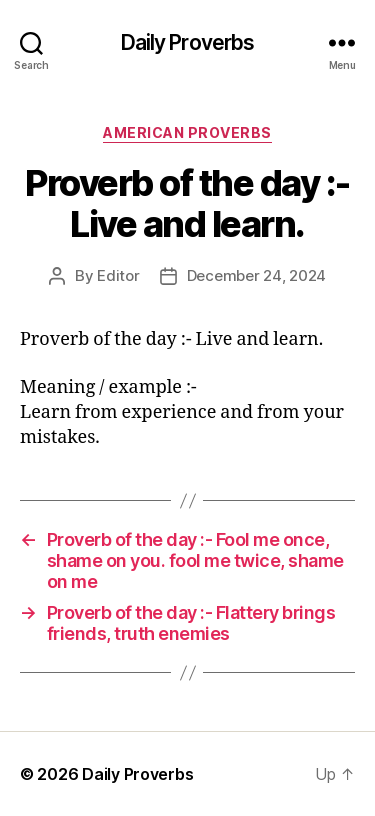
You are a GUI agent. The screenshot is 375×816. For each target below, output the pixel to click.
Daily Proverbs (188, 42)
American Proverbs (187, 132)
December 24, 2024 (257, 275)
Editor (118, 275)
